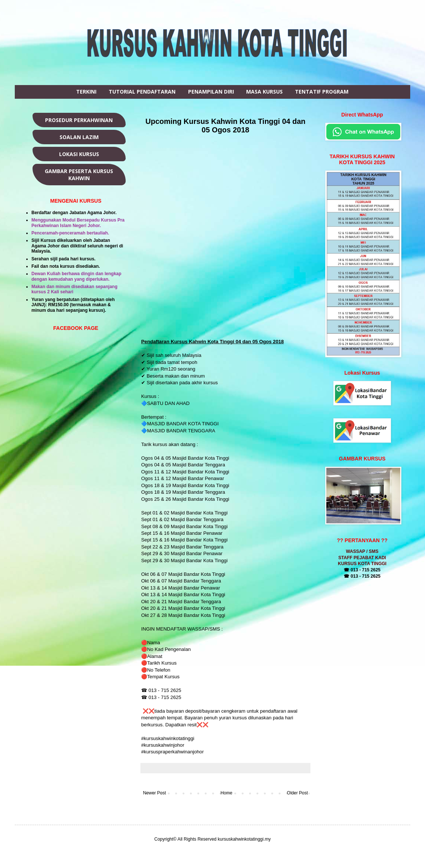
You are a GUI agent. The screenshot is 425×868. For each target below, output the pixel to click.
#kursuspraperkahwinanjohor (172, 752)
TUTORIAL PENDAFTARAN (142, 92)
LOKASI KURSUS (79, 154)
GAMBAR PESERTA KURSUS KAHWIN (79, 175)
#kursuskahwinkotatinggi (168, 738)
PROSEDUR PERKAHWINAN (79, 120)
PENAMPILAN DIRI (211, 92)
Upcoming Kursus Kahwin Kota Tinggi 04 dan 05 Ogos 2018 (226, 126)
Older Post (297, 793)
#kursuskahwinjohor (163, 745)
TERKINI (86, 92)
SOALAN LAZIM (79, 137)
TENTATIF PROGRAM (322, 92)
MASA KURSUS (264, 92)
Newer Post (154, 793)
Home (227, 793)
